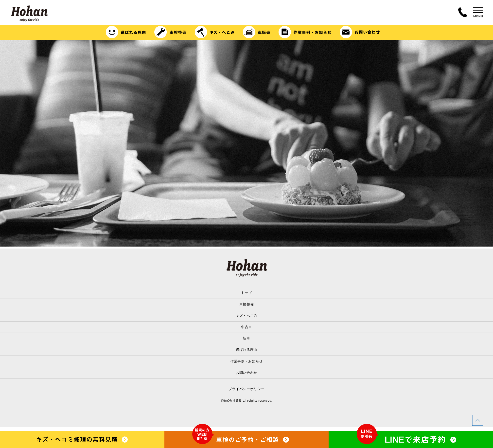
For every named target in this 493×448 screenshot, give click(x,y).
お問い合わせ (246, 373)
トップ (246, 293)
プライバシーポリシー (247, 389)
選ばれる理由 (246, 350)
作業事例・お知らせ (246, 361)
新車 (246, 338)
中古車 (246, 327)
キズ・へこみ (246, 316)
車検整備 (247, 304)
